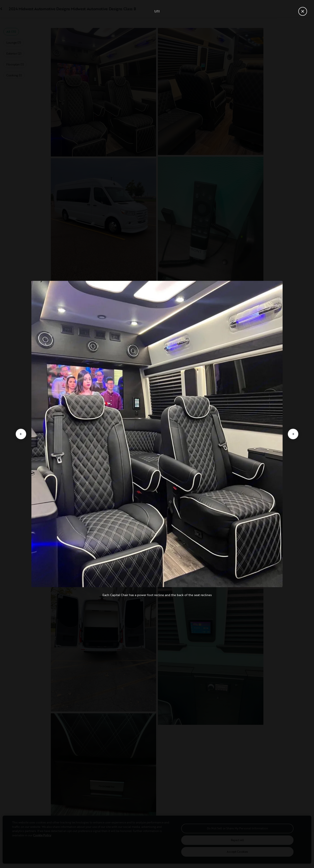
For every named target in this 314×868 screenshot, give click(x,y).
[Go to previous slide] (21, 434)
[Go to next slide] (293, 434)
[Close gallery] (303, 11)
